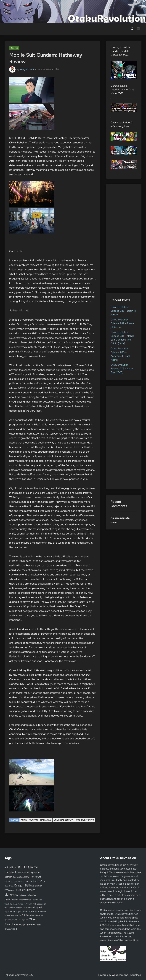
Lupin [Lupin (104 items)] (31, 908)
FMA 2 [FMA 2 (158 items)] (20, 890)
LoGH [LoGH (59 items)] (25, 908)
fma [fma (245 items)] (7, 890)
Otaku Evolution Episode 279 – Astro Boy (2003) (122, 369)
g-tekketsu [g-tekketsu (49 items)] (32, 895)
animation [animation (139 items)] (10, 867)
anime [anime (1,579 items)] (23, 866)
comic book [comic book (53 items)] (23, 881)
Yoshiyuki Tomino (85, 820)
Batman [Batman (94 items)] (8, 877)
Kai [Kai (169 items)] (35, 903)
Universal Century (64, 820)
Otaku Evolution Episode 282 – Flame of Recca (122, 323)
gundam (33, 820)
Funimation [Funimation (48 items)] (23, 895)
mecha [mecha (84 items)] (34, 911)
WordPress (118, 975)
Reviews (14, 48)
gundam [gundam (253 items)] (10, 899)
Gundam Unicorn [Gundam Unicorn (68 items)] (24, 900)
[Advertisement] (124, 236)
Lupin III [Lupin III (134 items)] (39, 907)
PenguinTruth (108, 872)
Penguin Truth (27, 69)
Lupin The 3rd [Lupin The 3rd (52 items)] (10, 912)
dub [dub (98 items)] (32, 886)
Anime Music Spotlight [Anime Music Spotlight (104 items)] (29, 873)
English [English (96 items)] (39, 886)
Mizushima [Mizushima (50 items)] (42, 912)
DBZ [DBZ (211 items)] (39, 881)
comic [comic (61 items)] (15, 881)
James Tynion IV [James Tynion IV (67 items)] (25, 904)
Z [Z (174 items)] (16, 929)
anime (24, 820)
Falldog (104, 869)
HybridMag (135, 975)
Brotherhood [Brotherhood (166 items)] (33, 877)
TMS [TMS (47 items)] (13, 929)
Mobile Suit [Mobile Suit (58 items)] (9, 915)
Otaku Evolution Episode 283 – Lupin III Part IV (123, 311)
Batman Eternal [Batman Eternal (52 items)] (19, 877)
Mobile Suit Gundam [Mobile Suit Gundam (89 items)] (25, 915)
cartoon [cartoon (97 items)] (8, 881)
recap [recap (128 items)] (22, 925)
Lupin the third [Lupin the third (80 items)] (23, 911)
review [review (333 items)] (30, 924)
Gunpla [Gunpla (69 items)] (35, 900)
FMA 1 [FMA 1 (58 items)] (13, 890)
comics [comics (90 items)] (32, 881)
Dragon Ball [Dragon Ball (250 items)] (22, 885)
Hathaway (46, 820)
